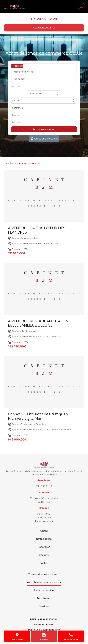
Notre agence (44, 539)
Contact (44, 563)
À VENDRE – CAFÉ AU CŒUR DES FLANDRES (37, 230)
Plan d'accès (17, 640)
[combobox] (44, 69)
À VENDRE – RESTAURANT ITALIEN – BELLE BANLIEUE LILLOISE (40, 323)
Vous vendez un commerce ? (44, 574)
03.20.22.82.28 (44, 19)
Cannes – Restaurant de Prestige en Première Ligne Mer (38, 416)
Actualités (44, 555)
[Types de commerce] (24, 72)
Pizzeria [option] (17, 66)
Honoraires (44, 547)
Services (44, 606)
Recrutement (44, 598)
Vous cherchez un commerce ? (44, 582)
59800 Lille (44, 500)
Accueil (22, 163)
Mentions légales (44, 625)
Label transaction (44, 590)
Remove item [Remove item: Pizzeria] (22, 66)
